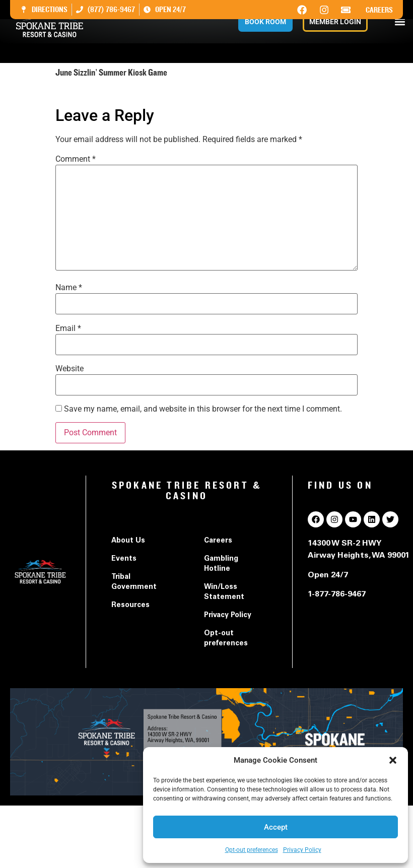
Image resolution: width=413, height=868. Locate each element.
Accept (276, 827)
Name (69, 288)
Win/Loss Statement (224, 592)
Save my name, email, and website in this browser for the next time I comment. (203, 409)
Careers (379, 10)
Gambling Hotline (221, 564)
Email (68, 328)
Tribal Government (134, 582)
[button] (393, 760)
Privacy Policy (302, 850)
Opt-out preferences (252, 850)
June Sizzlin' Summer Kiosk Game (116, 92)
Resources (130, 606)
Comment (76, 159)
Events (124, 559)
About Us (128, 541)
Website (70, 369)
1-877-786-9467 (337, 594)
